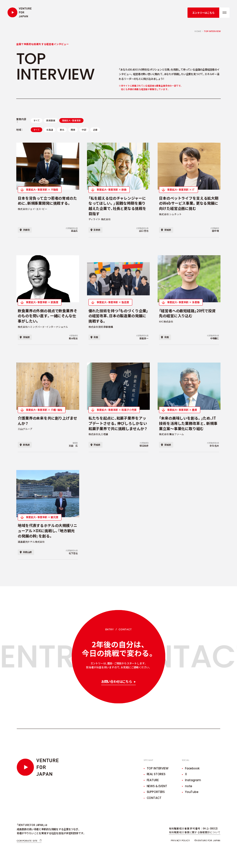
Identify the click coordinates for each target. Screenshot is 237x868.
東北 (62, 130)
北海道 (50, 130)
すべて (36, 120)
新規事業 (51, 120)
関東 (73, 130)
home (198, 31)
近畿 (95, 130)
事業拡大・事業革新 (71, 120)
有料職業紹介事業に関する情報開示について (195, 832)
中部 (84, 130)
